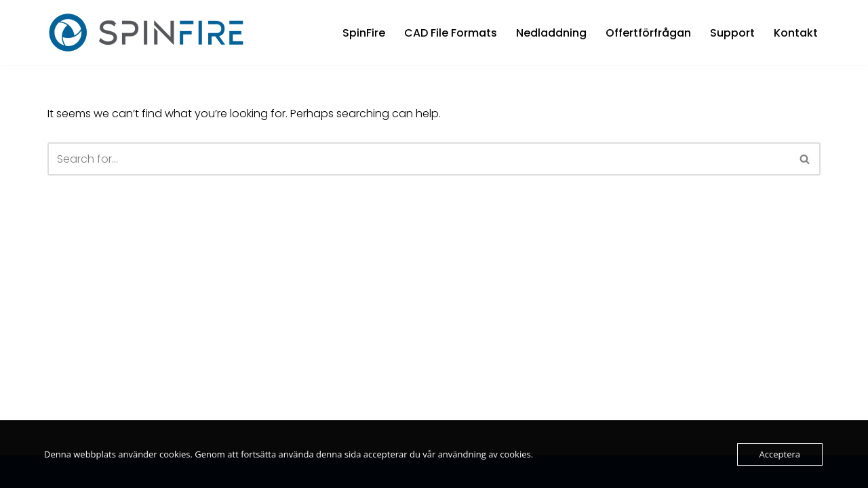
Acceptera (780, 454)
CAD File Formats (451, 33)
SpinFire (364, 33)
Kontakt (796, 33)
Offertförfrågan (648, 33)
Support (732, 33)
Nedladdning (551, 33)
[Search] (419, 159)
